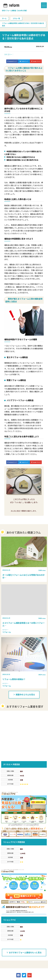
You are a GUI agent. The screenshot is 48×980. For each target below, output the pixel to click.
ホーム (4, 18)
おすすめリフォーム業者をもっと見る (24, 909)
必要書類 (15, 956)
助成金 (6, 956)
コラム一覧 (16, 18)
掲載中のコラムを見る (24, 694)
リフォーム (25, 956)
